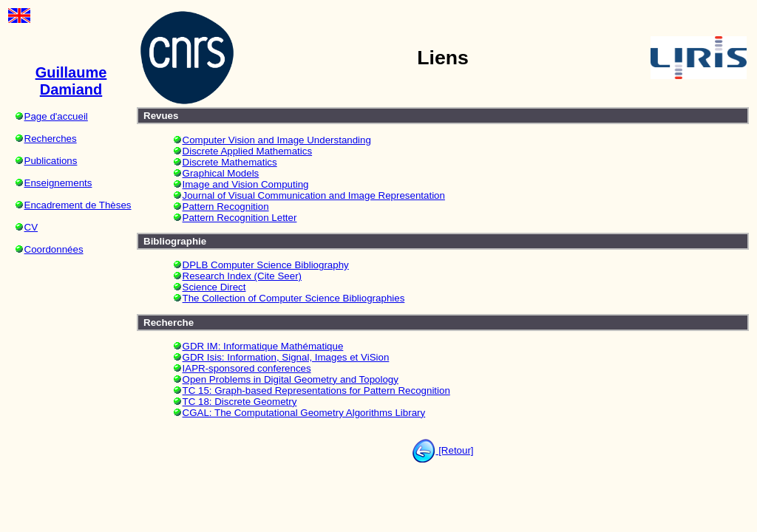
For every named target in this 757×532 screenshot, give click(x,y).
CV (31, 227)
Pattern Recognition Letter (240, 218)
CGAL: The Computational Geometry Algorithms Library (304, 413)
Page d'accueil (56, 116)
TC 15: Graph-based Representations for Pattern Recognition (316, 391)
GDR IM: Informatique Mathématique (263, 346)
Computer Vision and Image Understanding (277, 140)
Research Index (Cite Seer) (242, 276)
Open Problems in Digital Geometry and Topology (291, 379)
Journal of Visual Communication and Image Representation (314, 195)
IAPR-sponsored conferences (247, 368)
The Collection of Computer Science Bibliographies (294, 298)
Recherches (51, 139)
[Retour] (454, 450)
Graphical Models (221, 173)
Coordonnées (54, 249)
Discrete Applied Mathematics (248, 151)
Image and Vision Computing (246, 184)
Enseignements (58, 183)
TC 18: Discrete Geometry (240, 402)
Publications (51, 161)
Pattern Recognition (226, 207)
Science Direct (214, 287)
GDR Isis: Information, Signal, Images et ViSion (286, 357)
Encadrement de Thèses (78, 205)
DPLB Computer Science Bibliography (266, 265)
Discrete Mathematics (230, 162)
